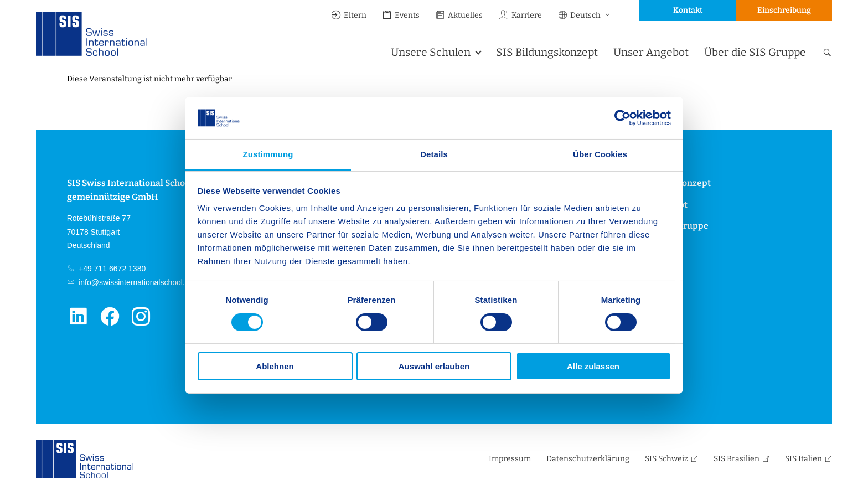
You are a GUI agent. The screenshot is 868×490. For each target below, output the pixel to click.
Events (401, 15)
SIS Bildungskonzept (547, 52)
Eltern (349, 15)
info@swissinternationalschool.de (135, 282)
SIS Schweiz (666, 459)
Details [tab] (434, 154)
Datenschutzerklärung (588, 459)
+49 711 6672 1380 (111, 269)
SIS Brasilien (737, 459)
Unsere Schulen (431, 52)
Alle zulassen (593, 366)
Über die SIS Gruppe (755, 52)
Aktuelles (459, 15)
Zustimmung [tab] (268, 154)
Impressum (510, 459)
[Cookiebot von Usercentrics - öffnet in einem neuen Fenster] (622, 118)
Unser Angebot (651, 52)
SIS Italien (804, 459)
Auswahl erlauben (434, 366)
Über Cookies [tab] (600, 154)
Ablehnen (275, 366)
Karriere (520, 15)
